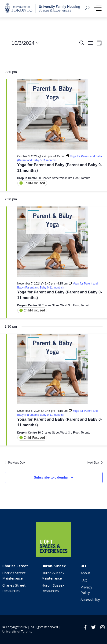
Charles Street (15, 566)
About (85, 573)
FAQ (84, 580)
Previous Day (15, 463)
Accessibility (90, 599)
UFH (84, 566)
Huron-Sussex (54, 566)
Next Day (95, 463)
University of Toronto (17, 631)
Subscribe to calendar (51, 477)
